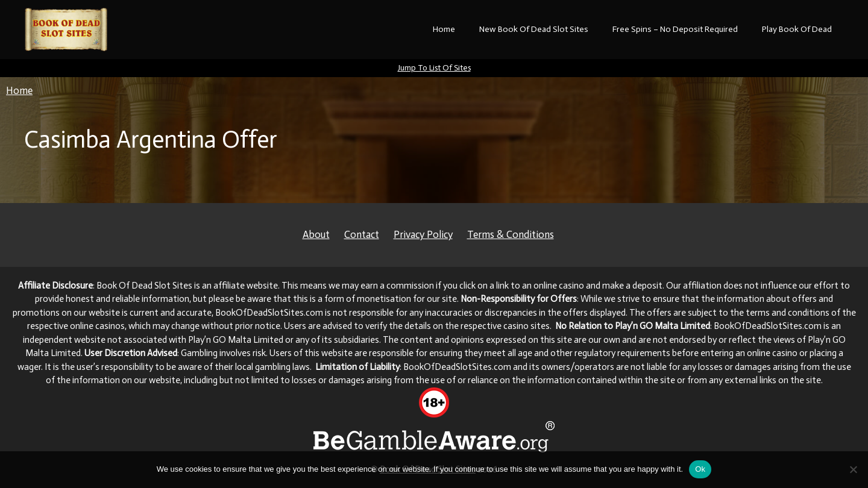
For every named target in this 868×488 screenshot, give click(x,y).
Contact (362, 234)
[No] (853, 469)
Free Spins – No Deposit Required (675, 29)
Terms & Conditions (511, 234)
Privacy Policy (423, 234)
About (316, 234)
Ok (700, 469)
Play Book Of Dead (797, 29)
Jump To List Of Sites (434, 68)
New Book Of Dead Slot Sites (534, 29)
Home (444, 29)
